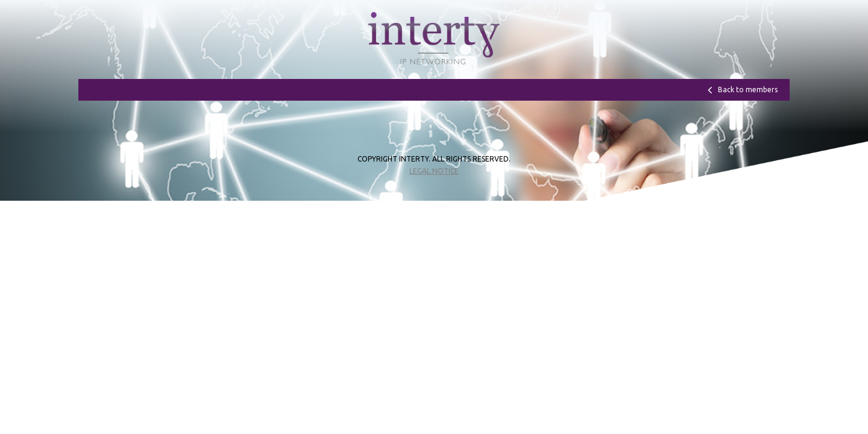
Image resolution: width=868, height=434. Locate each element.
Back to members (748, 90)
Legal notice (434, 171)
